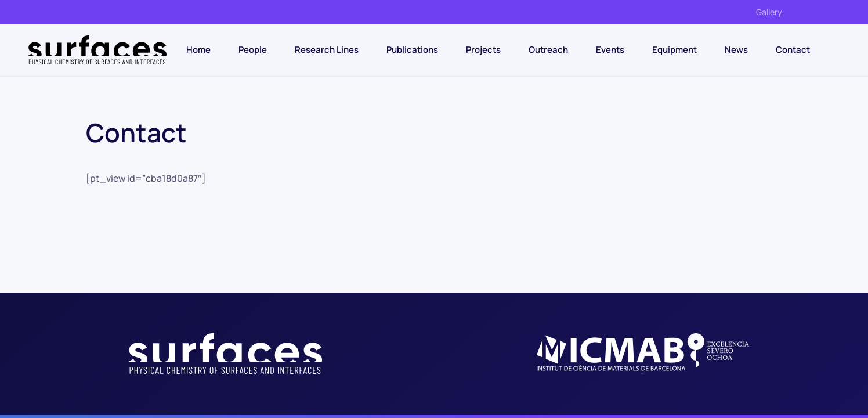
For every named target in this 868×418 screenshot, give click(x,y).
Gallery (769, 12)
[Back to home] (97, 50)
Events (610, 50)
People (253, 50)
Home (198, 50)
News (736, 50)
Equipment (674, 50)
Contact (793, 50)
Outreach (548, 50)
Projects (483, 50)
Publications (412, 50)
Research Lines (327, 50)
